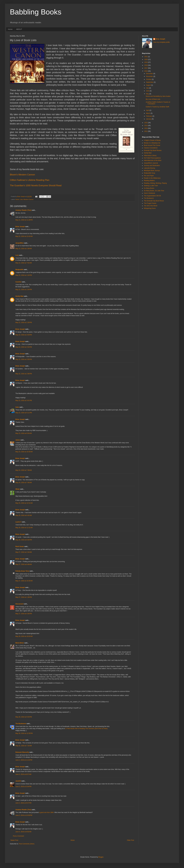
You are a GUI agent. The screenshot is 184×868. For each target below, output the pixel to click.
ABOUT (19, 29)
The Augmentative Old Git (152, 196)
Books (17, 199)
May (148, 94)
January (149, 119)
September (150, 82)
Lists (21, 199)
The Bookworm (21, 724)
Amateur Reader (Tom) (23, 210)
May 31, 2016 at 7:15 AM (24, 746)
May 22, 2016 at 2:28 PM (24, 322)
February (149, 116)
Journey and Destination (152, 166)
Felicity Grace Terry (22, 571)
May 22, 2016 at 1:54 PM (24, 290)
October (149, 79)
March (148, 113)
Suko (17, 407)
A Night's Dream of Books (152, 140)
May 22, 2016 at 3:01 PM (24, 400)
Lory (17, 255)
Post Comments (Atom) (27, 844)
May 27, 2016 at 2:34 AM (24, 552)
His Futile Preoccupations (152, 158)
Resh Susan (20, 546)
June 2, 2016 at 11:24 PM (24, 760)
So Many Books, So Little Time (154, 191)
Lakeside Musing (149, 168)
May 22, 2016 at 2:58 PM (24, 374)
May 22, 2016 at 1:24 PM (24, 275)
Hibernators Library (150, 156)
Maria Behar (20, 643)
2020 (146, 59)
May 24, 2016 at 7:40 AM (24, 483)
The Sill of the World (151, 206)
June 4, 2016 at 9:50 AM (23, 832)
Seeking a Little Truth (151, 186)
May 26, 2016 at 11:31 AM (24, 528)
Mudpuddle (19, 270)
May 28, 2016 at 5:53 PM (24, 717)
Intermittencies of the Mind (153, 160)
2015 (146, 123)
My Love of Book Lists (153, 99)
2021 (146, 57)
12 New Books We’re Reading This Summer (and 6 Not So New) (86, 729)
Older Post (130, 840)
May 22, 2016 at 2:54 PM (24, 347)
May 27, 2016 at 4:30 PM (24, 614)
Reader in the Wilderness (152, 178)
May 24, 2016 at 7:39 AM (24, 470)
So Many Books (149, 188)
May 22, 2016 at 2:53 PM (24, 335)
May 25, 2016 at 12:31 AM (24, 503)
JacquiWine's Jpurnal (151, 163)
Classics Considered (151, 148)
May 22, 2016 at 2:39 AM (24, 249)
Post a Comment (18, 836)
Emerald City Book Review (153, 150)
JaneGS (18, 781)
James (18, 440)
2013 (146, 128)
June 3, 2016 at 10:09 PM (24, 815)
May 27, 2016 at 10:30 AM (24, 581)
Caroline (18, 282)
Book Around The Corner (152, 145)
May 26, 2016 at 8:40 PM (24, 540)
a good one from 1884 (46, 812)
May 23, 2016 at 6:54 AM (24, 433)
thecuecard (19, 604)
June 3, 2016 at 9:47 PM (23, 803)
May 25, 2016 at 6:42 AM (24, 515)
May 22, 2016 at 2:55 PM (24, 359)
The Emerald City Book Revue (154, 201)
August (149, 85)
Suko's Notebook (149, 193)
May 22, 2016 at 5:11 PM (24, 413)
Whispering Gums (150, 208)
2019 (146, 62)
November (150, 76)
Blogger (101, 857)
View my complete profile (161, 42)
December (150, 74)
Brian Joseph (20, 227)
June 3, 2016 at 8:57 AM (23, 774)
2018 (146, 65)
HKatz (18, 489)
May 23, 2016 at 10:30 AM (24, 452)
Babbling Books (36, 12)
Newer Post (14, 840)
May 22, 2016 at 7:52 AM (24, 263)
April (148, 110)
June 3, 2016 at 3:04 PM (23, 787)
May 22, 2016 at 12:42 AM (24, 236)
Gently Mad (19, 296)
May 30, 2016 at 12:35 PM (24, 733)
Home (10, 29)
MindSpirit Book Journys (152, 171)
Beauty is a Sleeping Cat (152, 143)
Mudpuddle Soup (149, 173)
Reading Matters (149, 181)
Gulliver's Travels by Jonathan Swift (157, 107)
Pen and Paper (149, 176)
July (148, 88)
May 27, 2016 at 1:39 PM (24, 597)
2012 (146, 131)
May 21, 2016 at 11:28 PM (24, 220)
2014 (146, 126)
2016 (146, 71)
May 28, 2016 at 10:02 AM (24, 636)
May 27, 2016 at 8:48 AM (24, 564)
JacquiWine (20, 243)
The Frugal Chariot (150, 203)
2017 (146, 68)
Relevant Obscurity (22, 752)
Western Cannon (28, 199)
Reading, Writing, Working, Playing (155, 183)
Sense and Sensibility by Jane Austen (158, 96)
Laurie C (18, 522)
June (148, 91)
